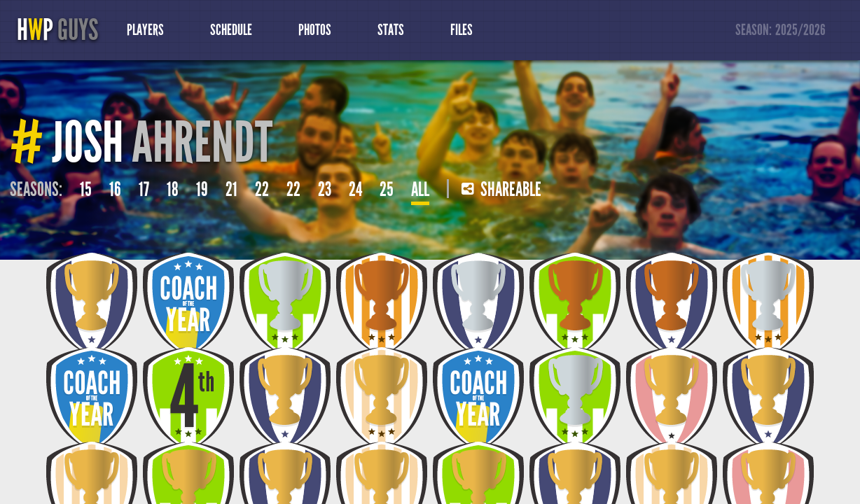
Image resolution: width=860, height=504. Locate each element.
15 (86, 190)
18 (173, 190)
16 (115, 190)
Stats (391, 30)
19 (202, 190)
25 (387, 190)
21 (231, 190)
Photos (315, 30)
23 (325, 190)
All (420, 190)
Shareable (501, 190)
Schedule (231, 30)
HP (57, 30)
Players (145, 30)
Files (462, 30)
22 (262, 190)
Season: (781, 30)
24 (355, 190)
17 (144, 190)
